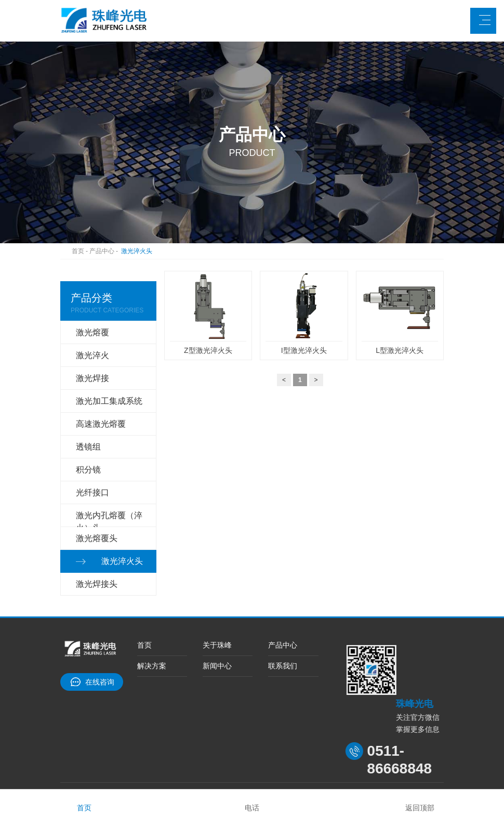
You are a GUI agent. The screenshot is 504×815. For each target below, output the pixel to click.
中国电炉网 (243, 739)
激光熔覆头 (97, 494)
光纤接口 (92, 459)
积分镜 (88, 441)
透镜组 (88, 423)
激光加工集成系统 (109, 388)
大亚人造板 (114, 739)
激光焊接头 (97, 529)
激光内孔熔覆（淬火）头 (109, 479)
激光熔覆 (92, 335)
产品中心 (111, 254)
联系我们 (283, 616)
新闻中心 (217, 616)
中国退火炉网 (195, 739)
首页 (76, 254)
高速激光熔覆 (101, 406)
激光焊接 (92, 370)
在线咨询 (100, 625)
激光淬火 (92, 353)
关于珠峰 (217, 590)
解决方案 (152, 616)
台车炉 (153, 739)
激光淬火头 (153, 254)
